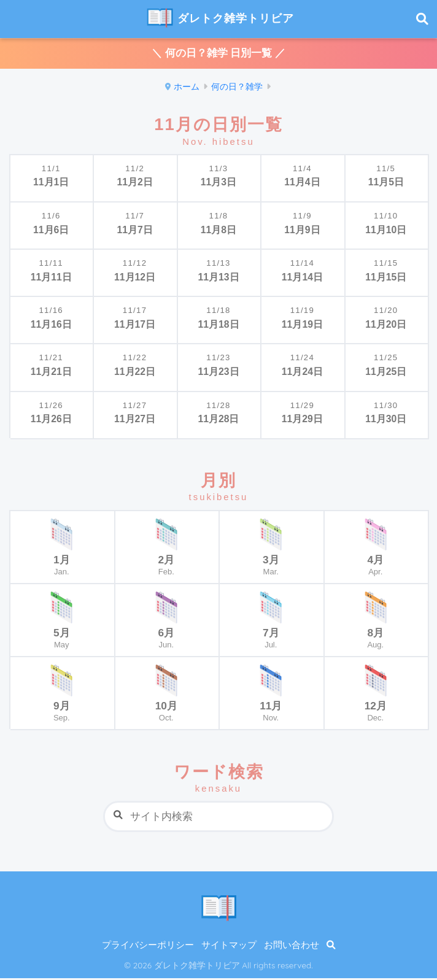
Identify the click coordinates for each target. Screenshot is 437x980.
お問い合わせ (292, 947)
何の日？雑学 (237, 88)
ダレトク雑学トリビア (220, 19)
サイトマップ (229, 947)
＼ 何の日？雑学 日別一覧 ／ (218, 54)
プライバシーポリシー (148, 947)
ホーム (187, 88)
